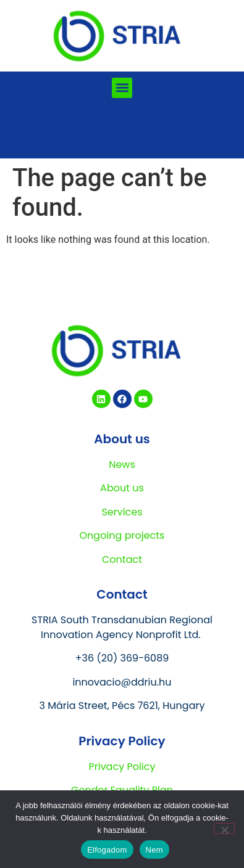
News (122, 465)
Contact (122, 559)
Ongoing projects (122, 535)
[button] (122, 88)
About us (122, 488)
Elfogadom (107, 850)
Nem (154, 850)
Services (122, 512)
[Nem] (224, 829)
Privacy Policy (122, 767)
